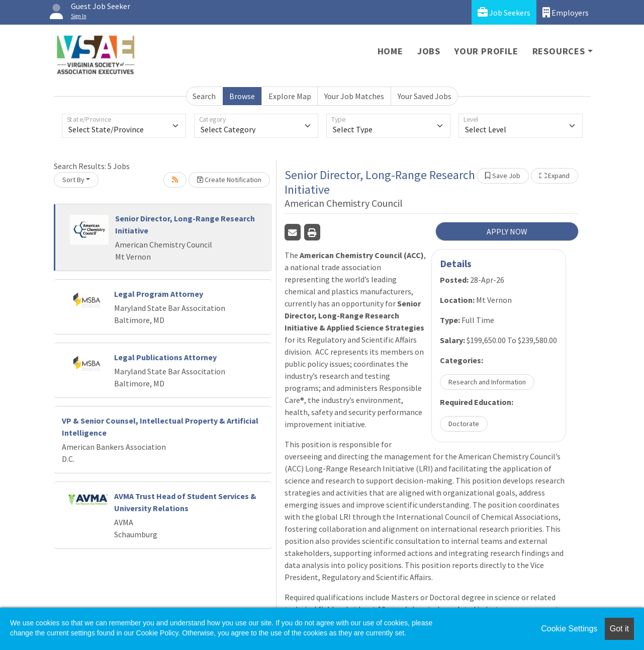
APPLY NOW (507, 231)
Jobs (429, 51)
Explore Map (290, 96)
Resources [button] (559, 51)
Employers (566, 12)
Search (204, 96)
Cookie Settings (569, 629)
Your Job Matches (354, 96)
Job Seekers (504, 12)
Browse (242, 96)
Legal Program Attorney (159, 294)
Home (390, 51)
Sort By (73, 180)
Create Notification (229, 180)
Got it (619, 629)
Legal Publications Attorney (165, 357)
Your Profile (486, 51)
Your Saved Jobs (425, 96)
